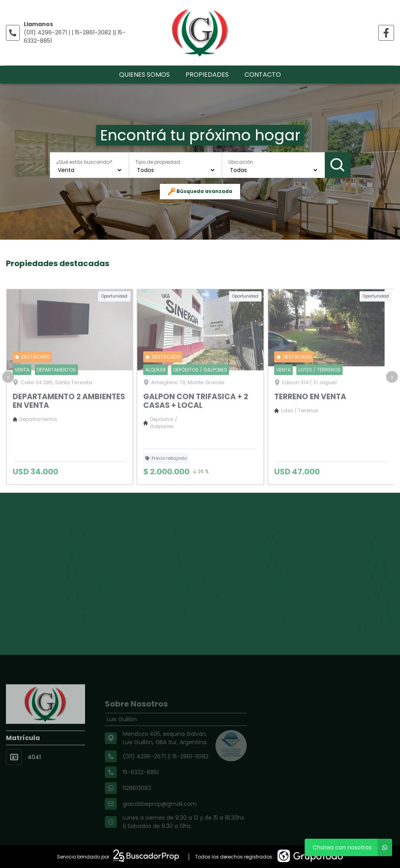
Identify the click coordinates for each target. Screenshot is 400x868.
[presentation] (8, 402)
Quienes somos (144, 75)
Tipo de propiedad (158, 162)
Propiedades (207, 75)
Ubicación (241, 162)
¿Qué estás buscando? (84, 162)
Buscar (337, 165)
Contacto (263, 75)
